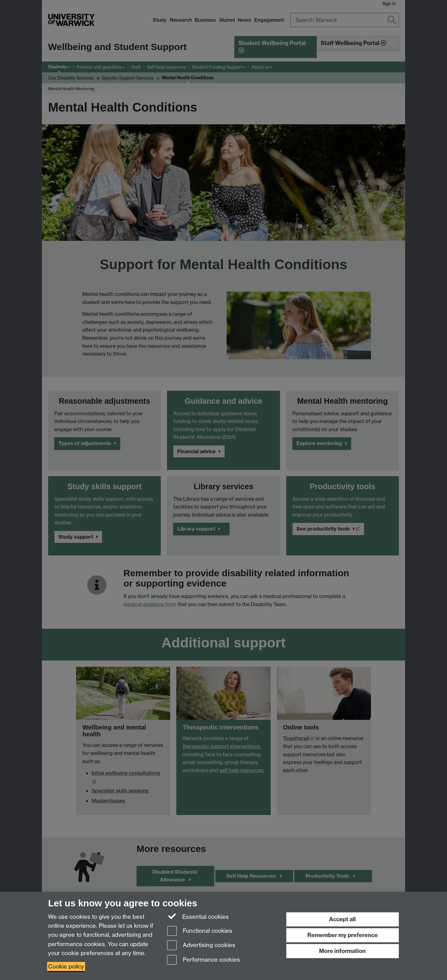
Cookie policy (66, 966)
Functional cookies (200, 931)
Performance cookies (203, 960)
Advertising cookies (201, 946)
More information (342, 951)
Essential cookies (198, 916)
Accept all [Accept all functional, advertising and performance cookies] (342, 919)
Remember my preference (343, 935)
